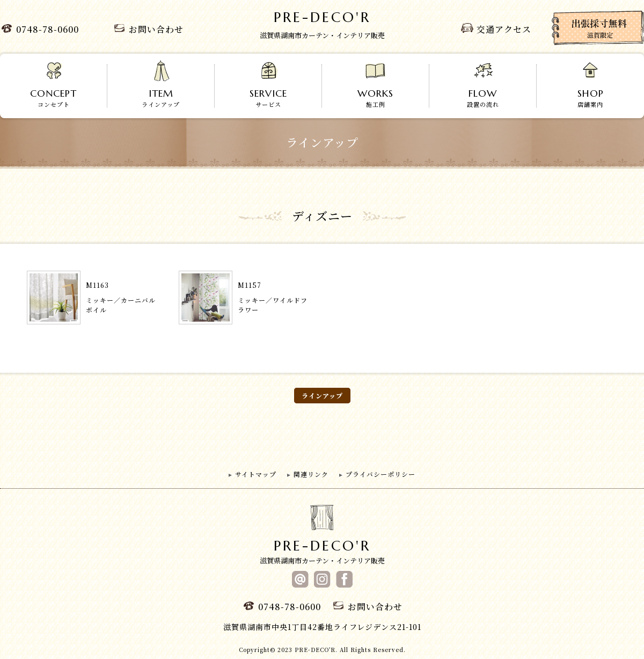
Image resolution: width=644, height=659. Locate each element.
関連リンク (311, 474)
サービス (268, 86)
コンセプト (53, 86)
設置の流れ (483, 86)
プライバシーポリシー (380, 474)
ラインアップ (161, 86)
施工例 (375, 86)
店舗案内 (590, 86)
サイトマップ (256, 474)
